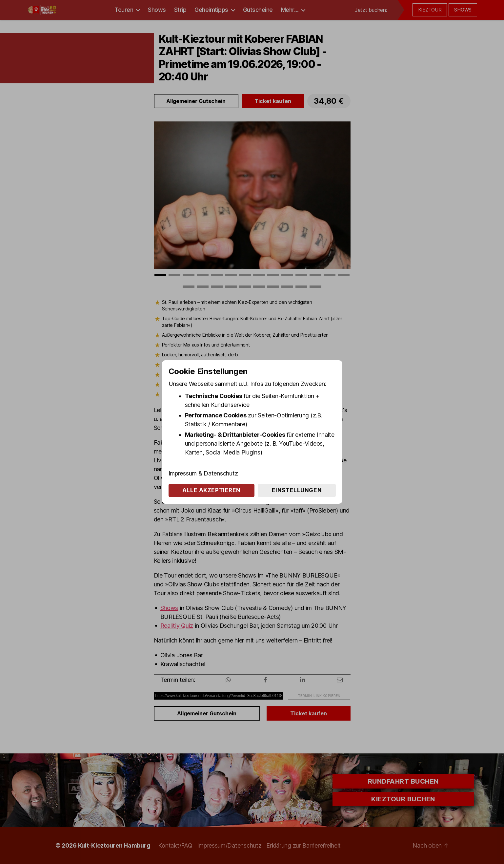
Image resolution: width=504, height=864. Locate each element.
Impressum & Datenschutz (203, 473)
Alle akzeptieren (212, 490)
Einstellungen (297, 490)
